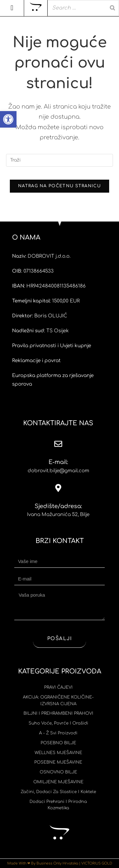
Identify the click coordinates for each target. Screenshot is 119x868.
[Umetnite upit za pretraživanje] (60, 160)
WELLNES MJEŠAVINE (58, 753)
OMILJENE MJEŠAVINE (58, 782)
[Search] (112, 8)
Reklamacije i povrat (36, 361)
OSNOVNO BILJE (58, 772)
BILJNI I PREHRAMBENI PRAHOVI (58, 713)
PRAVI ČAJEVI (58, 687)
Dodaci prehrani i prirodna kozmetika (58, 805)
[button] (8, 119)
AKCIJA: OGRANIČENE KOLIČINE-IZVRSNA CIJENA (58, 701)
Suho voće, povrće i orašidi (58, 723)
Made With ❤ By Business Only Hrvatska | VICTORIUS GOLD (60, 863)
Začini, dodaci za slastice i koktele (58, 792)
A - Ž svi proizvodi (58, 733)
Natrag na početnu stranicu (60, 186)
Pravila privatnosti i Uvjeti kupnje (52, 346)
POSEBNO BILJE (58, 743)
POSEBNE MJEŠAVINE (58, 762)
